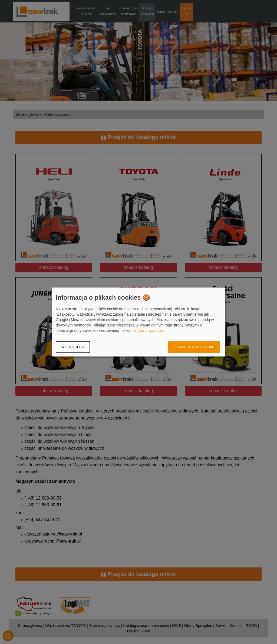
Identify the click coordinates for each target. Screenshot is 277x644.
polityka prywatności (148, 331)
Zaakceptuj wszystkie (194, 347)
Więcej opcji (73, 347)
